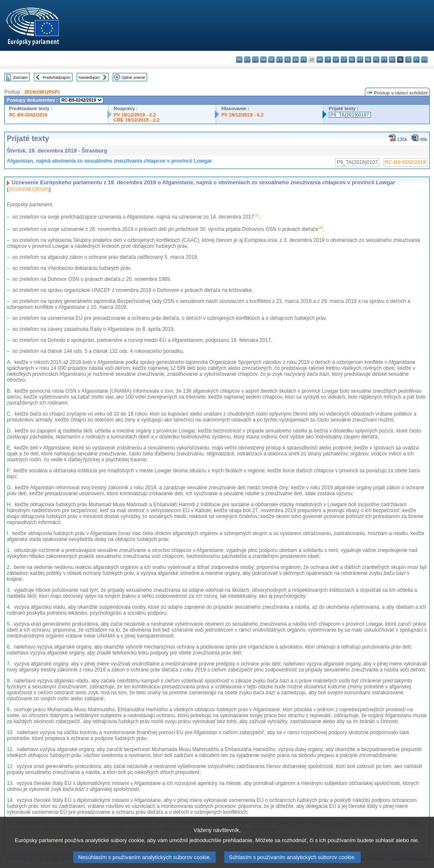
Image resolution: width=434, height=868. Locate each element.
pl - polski (376, 60)
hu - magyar (352, 60)
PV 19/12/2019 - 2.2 (135, 115)
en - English (296, 60)
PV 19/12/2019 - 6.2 (242, 115)
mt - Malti (360, 60)
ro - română (392, 60)
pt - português (384, 60)
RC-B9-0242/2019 (28, 115)
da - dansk (263, 60)
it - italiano (328, 60)
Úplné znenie (134, 77)
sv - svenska (424, 60)
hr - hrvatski (320, 60)
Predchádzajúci (57, 77)
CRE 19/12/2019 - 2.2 (136, 120)
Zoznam (21, 77)
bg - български (239, 60)
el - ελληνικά (288, 60)
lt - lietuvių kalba (344, 60)
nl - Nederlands (368, 60)
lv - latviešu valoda (336, 60)
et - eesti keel (280, 60)
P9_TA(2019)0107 (350, 115)
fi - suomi (416, 60)
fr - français (304, 60)
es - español (247, 60)
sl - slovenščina (408, 60)
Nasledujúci (89, 77)
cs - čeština (255, 60)
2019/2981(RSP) (42, 92)
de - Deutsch (271, 60)
